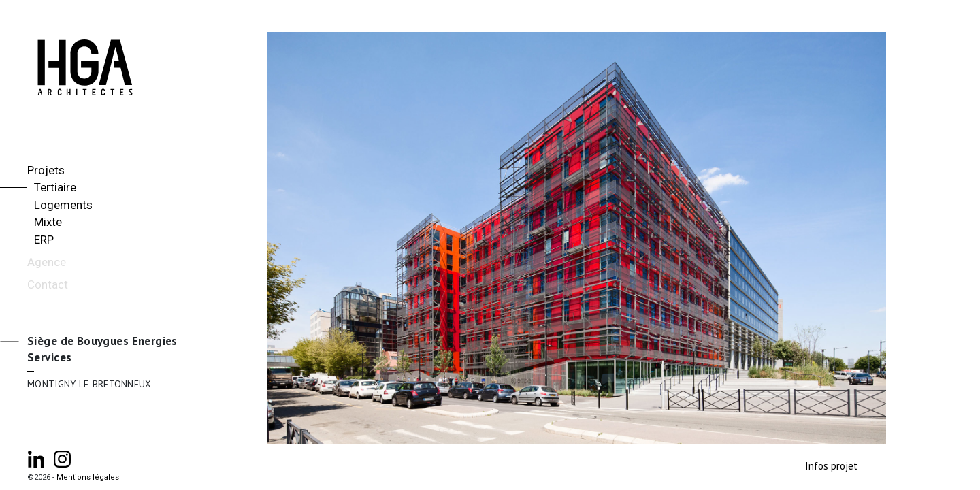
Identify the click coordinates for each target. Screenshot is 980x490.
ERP (44, 240)
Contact (48, 284)
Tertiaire (55, 187)
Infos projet (831, 466)
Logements (63, 205)
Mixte (48, 222)
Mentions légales (88, 477)
